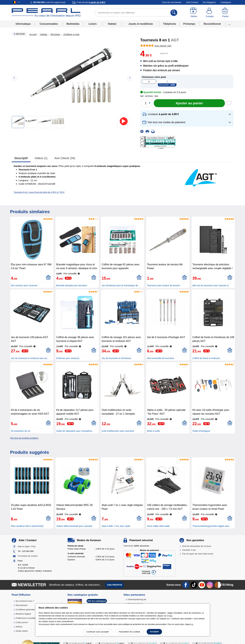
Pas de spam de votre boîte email (198, 554)
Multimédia (73, 24)
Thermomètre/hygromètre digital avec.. (211, 526)
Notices (19, 627)
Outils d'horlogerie (201, 431)
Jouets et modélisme (141, 24)
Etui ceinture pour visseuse (24, 285)
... (229, 24)
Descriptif (21, 158)
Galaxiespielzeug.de (137, 599)
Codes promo (22, 622)
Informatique (23, 24)
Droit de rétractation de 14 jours (197, 546)
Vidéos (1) (41, 158)
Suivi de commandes (172, 2)
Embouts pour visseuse (68, 358)
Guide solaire (22, 631)
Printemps (189, 24)
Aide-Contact (192, 2)
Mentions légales (23, 614)
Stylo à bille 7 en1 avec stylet (116, 526)
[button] (187, 114)
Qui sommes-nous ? (25, 601)
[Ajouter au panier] (189, 103)
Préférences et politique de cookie (31, 618)
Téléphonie (169, 24)
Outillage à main (71, 34)
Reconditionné (212, 24)
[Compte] (210, 13)
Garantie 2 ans (189, 550)
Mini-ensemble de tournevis (161, 358)
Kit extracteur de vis (21, 431)
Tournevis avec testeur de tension (164, 285)
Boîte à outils (153, 431)
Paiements (136, 546)
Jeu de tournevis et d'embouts (116, 358)
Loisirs (93, 24)
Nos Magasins (209, 2)
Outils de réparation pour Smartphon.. (75, 431)
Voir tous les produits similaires (24, 438)
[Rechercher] (174, 13)
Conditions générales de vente (30, 610)
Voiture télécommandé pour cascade (74, 526)
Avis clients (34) (65, 158)
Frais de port (91, 2)
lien (171, 616)
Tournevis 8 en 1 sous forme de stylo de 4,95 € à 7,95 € (39, 192)
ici (192, 624)
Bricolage (55, 34)
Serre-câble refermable (158, 526)
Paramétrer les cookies (129, 632)
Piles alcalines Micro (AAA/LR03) (27, 526)
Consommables (49, 24)
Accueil (33, 34)
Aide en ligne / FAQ (26, 546)
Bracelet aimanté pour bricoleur (72, 285)
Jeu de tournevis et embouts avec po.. (30, 358)
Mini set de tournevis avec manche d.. (211, 285)
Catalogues (226, 2)
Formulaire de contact (28, 556)
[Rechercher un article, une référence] (136, 13)
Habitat (112, 24)
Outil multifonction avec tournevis (118, 431)
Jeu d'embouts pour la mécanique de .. (121, 285)
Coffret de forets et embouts (206, 358)
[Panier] (225, 13)
